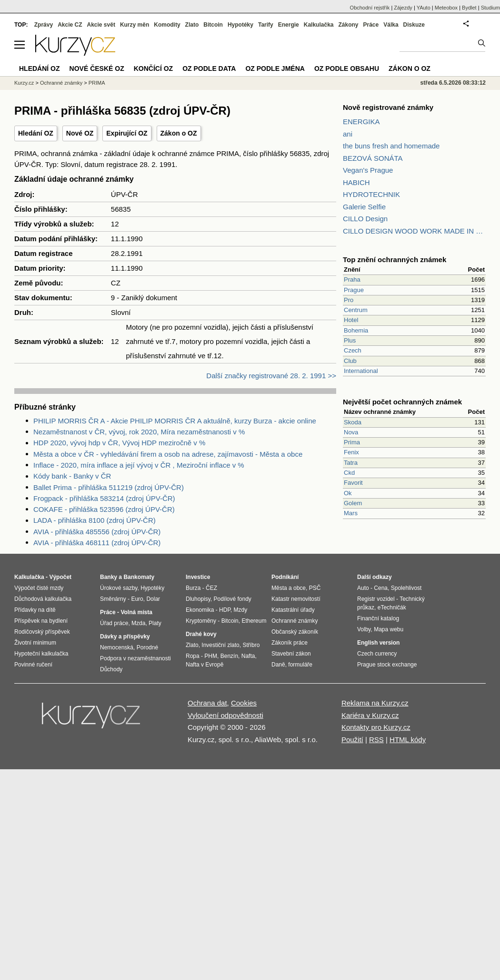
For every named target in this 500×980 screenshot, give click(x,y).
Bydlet (469, 8)
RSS (376, 740)
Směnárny (113, 599)
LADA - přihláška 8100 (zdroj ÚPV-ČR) (95, 520)
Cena (381, 588)
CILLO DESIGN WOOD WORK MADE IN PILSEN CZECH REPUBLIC (414, 231)
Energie (289, 25)
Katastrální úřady (293, 610)
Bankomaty (139, 577)
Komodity (167, 25)
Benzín (229, 656)
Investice (198, 577)
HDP (225, 610)
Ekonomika (200, 610)
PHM (211, 656)
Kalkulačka (319, 25)
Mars (351, 513)
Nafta (248, 656)
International (361, 371)
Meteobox (446, 8)
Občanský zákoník (295, 632)
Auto (363, 588)
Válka (391, 25)
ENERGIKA (361, 122)
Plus (350, 340)
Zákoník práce (290, 643)
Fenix (351, 452)
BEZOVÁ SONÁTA (373, 158)
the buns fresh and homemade (391, 146)
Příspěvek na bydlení (41, 621)
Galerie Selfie (364, 207)
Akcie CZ (70, 25)
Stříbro (251, 645)
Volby (364, 629)
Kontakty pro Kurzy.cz (376, 727)
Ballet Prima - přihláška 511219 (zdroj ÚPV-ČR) (109, 487)
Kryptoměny (201, 621)
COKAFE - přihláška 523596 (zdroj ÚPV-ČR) (104, 509)
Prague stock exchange (387, 665)
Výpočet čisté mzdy (39, 588)
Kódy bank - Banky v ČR (72, 476)
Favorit (353, 483)
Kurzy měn (135, 25)
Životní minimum (35, 643)
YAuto (424, 8)
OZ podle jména (275, 69)
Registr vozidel (376, 599)
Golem (353, 503)
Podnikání (285, 577)
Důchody (111, 669)
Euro (137, 599)
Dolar (153, 599)
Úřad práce (114, 623)
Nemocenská (117, 647)
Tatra (351, 463)
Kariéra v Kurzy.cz (370, 715)
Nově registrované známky (388, 107)
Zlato (192, 25)
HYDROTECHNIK (371, 194)
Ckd (349, 473)
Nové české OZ (97, 69)
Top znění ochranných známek (395, 260)
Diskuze (414, 25)
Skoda (353, 422)
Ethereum (254, 621)
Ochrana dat (207, 703)
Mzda (138, 623)
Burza (193, 588)
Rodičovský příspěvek (42, 632)
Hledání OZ (36, 133)
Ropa (193, 656)
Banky (109, 577)
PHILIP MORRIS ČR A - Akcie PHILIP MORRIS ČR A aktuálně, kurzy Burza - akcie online (175, 421)
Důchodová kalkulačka (43, 599)
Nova (351, 432)
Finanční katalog (378, 618)
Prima (352, 442)
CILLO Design (365, 219)
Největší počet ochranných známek (402, 402)
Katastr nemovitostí (296, 599)
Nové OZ (80, 133)
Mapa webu (389, 629)
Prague (354, 290)
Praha (352, 279)
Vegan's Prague (368, 170)
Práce (371, 25)
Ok (348, 493)
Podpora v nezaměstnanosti (135, 658)
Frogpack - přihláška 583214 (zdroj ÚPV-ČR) (104, 498)
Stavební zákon (291, 654)
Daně (278, 665)
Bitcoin (213, 25)
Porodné (147, 647)
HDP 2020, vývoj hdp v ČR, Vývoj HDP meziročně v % (119, 443)
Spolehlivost (406, 588)
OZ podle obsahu (347, 69)
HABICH (356, 182)
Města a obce (289, 588)
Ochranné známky (61, 83)
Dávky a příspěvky (125, 637)
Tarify (266, 25)
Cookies (244, 703)
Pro (349, 300)
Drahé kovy (201, 634)
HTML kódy (408, 740)
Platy (155, 623)
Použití (352, 740)
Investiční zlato (220, 645)
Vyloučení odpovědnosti (225, 715)
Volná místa (136, 612)
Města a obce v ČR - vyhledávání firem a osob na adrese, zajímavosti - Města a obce (168, 454)
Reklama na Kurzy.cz (375, 703)
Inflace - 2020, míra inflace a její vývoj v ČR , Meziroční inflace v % (139, 465)
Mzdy (241, 610)
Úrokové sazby (119, 588)
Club (350, 361)
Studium (490, 8)
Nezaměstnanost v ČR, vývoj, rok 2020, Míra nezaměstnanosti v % (139, 432)
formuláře (300, 665)
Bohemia (356, 330)
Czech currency (377, 654)
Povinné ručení (33, 665)
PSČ (315, 588)
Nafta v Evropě (205, 665)
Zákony (348, 25)
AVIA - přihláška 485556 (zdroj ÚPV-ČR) (97, 532)
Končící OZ (153, 69)
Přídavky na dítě (35, 610)
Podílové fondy (232, 599)
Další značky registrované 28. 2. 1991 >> (271, 376)
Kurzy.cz (24, 83)
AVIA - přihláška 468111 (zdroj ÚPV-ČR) (97, 543)
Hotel (351, 320)
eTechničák (392, 608)
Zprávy (44, 25)
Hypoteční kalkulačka (41, 654)
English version (378, 643)
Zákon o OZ (179, 133)
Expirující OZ (127, 133)
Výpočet (60, 577)
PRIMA (97, 83)
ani (348, 134)
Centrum (356, 310)
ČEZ (211, 588)
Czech (353, 350)
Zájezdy (403, 8)
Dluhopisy (198, 599)
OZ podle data (209, 69)
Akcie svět (101, 25)
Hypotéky (240, 25)
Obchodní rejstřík (370, 8)
